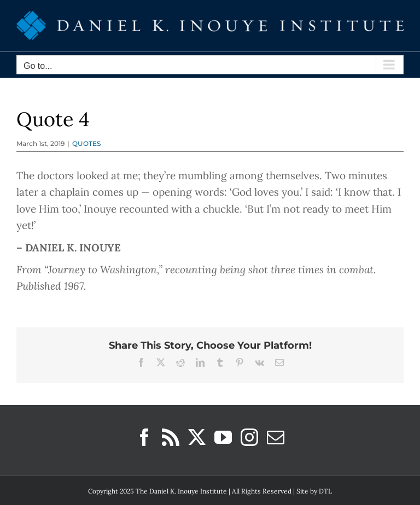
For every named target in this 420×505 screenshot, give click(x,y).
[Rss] (171, 437)
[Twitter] (197, 437)
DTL (325, 491)
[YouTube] (223, 437)
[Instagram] (249, 437)
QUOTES (86, 143)
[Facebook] (144, 437)
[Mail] (276, 437)
